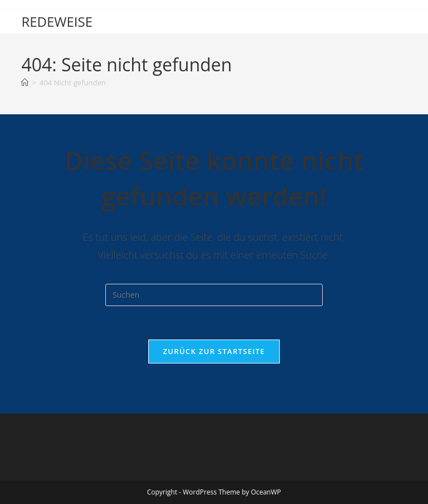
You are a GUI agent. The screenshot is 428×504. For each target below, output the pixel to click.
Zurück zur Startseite (214, 351)
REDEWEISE (57, 21)
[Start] (25, 83)
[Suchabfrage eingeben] (214, 295)
